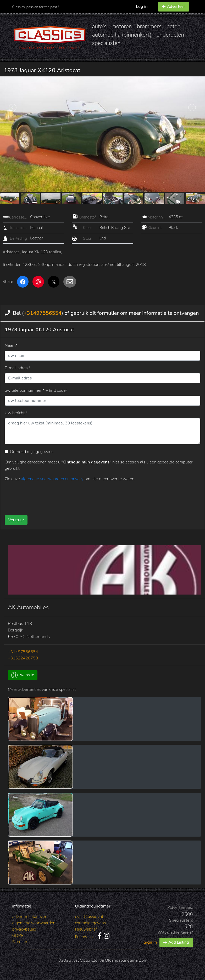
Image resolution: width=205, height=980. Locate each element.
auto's (99, 26)
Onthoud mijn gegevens (32, 452)
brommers (149, 26)
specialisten (106, 43)
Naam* (11, 345)
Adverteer (174, 7)
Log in (142, 7)
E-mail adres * (18, 368)
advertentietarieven (30, 917)
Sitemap (20, 942)
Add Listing (176, 942)
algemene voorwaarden (34, 923)
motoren (122, 26)
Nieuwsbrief (86, 929)
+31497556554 (42, 313)
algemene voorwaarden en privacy (53, 479)
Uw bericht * (16, 413)
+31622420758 (23, 658)
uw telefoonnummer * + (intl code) (36, 390)
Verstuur (16, 520)
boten (173, 26)
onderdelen (170, 35)
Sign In (150, 942)
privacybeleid (24, 929)
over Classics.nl (89, 917)
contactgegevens (91, 923)
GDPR (18, 936)
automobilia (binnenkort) (122, 35)
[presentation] (95, 496)
